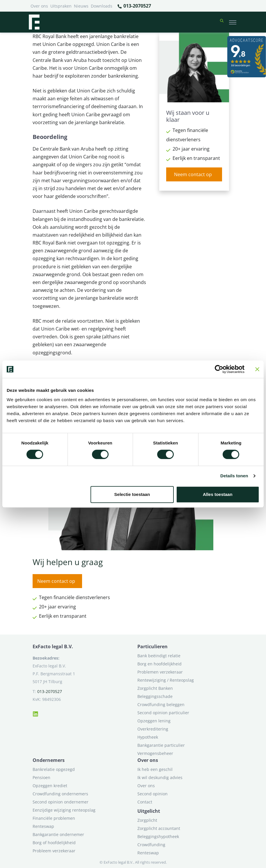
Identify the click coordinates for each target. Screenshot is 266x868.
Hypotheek (148, 737)
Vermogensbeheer (155, 753)
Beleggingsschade (155, 696)
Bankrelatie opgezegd (54, 769)
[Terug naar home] (34, 22)
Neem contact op (193, 174)
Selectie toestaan (132, 494)
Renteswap (43, 826)
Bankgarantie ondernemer (58, 834)
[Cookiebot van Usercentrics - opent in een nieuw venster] (219, 369)
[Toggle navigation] (233, 22)
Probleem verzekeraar (54, 851)
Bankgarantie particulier (161, 745)
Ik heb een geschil (155, 769)
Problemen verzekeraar (160, 672)
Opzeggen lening (154, 721)
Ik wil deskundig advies (160, 777)
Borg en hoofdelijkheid (159, 664)
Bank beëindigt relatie (159, 656)
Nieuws (81, 6)
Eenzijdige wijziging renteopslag (64, 810)
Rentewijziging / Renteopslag (166, 680)
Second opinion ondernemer (61, 802)
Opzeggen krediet (50, 786)
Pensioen (41, 777)
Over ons (39, 6)
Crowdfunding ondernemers (60, 794)
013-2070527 (134, 6)
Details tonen (234, 476)
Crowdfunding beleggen (161, 704)
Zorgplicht (147, 820)
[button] (222, 22)
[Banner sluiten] (257, 369)
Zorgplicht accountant (159, 828)
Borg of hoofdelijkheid (54, 843)
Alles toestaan (218, 494)
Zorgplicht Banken (155, 688)
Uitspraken (61, 6)
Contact (145, 802)
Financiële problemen (54, 818)
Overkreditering (153, 729)
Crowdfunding (151, 845)
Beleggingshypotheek (158, 836)
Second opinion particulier (163, 713)
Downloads (102, 6)
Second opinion (152, 794)
